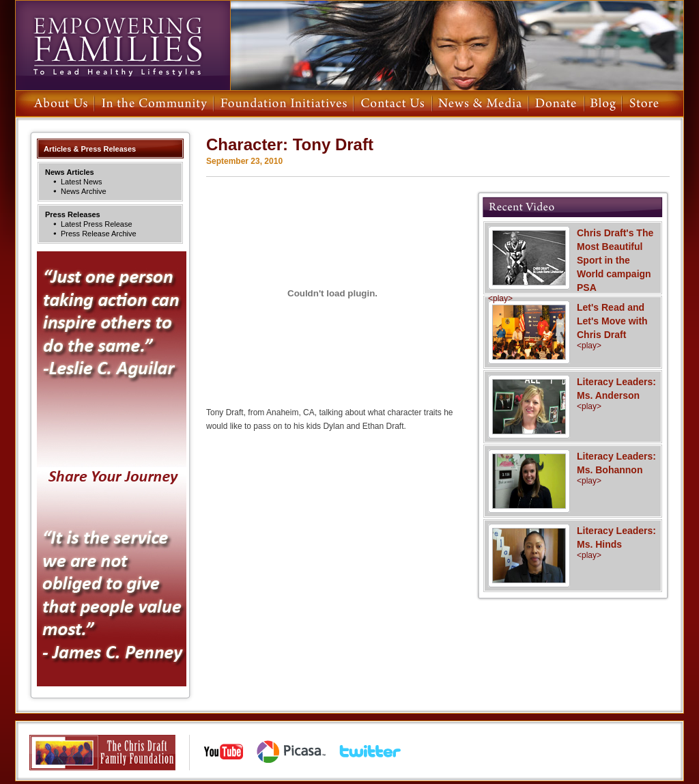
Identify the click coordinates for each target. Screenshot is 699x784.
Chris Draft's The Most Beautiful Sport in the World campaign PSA (573, 265)
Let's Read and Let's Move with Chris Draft (573, 326)
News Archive (84, 191)
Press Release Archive (99, 234)
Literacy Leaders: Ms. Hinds (573, 542)
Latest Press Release (97, 224)
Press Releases (73, 214)
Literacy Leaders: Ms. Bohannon (573, 468)
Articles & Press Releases (90, 149)
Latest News (82, 182)
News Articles (70, 172)
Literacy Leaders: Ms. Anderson (573, 393)
